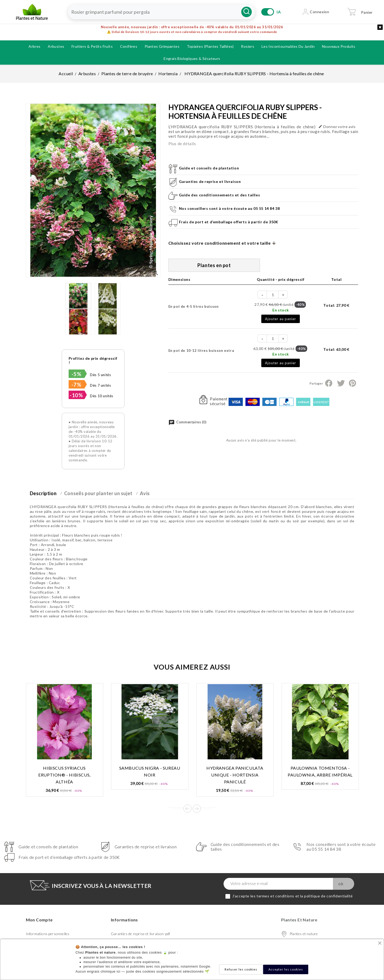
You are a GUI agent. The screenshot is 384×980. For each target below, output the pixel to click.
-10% (76, 395)
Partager (329, 383)
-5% (77, 374)
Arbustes (56, 46)
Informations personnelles (48, 934)
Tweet (341, 383)
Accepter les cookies (286, 969)
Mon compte (39, 920)
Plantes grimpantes (162, 46)
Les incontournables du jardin (288, 46)
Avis (145, 493)
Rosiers (248, 46)
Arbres (34, 46)
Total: (336, 305)
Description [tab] (43, 493)
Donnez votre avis (337, 127)
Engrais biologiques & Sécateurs (192, 58)
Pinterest (352, 383)
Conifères (129, 46)
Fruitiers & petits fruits (92, 46)
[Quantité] (273, 295)
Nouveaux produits (339, 46)
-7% (77, 385)
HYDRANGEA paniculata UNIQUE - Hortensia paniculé (235, 775)
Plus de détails (182, 144)
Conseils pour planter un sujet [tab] (98, 493)
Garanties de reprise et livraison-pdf (140, 934)
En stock (281, 310)
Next (197, 809)
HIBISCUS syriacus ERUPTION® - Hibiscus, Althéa (64, 775)
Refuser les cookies (241, 969)
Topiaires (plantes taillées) (210, 46)
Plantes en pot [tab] (214, 265)
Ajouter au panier (281, 319)
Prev (188, 809)
